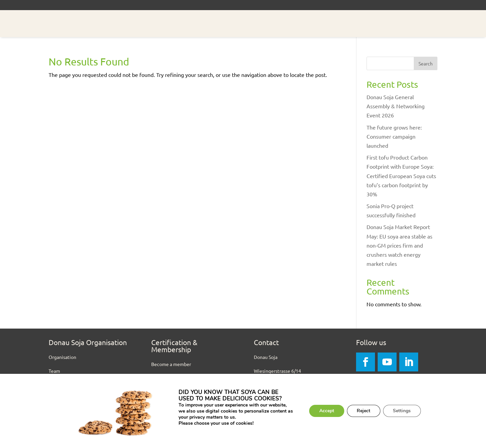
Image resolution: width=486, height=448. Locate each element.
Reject (363, 411)
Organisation (62, 357)
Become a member (171, 364)
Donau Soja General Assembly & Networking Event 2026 (396, 106)
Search (426, 63)
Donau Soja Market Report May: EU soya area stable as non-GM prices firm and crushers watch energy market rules (399, 245)
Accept (326, 411)
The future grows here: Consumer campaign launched (394, 136)
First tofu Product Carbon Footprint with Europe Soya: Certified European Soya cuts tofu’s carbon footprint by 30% (401, 176)
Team (54, 371)
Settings (402, 411)
